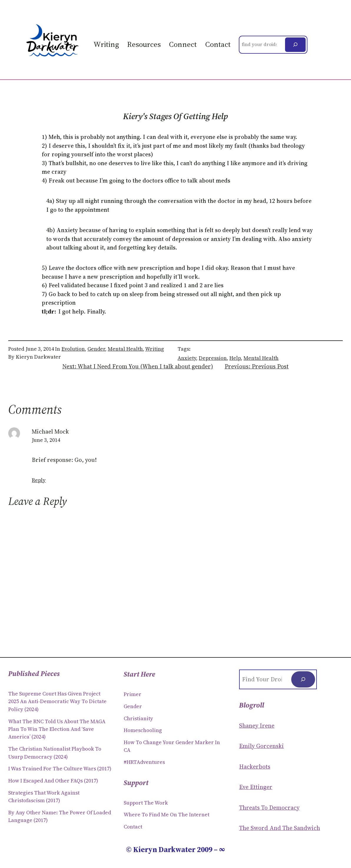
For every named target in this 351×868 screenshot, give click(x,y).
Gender (96, 349)
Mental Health (125, 349)
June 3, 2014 (46, 440)
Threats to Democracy (269, 808)
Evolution (73, 349)
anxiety (187, 358)
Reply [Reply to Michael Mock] (39, 480)
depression (213, 358)
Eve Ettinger (256, 787)
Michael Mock (50, 432)
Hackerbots (255, 767)
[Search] (295, 45)
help (235, 358)
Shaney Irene (257, 726)
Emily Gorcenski (261, 746)
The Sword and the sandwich (280, 828)
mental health (261, 358)
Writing (155, 349)
